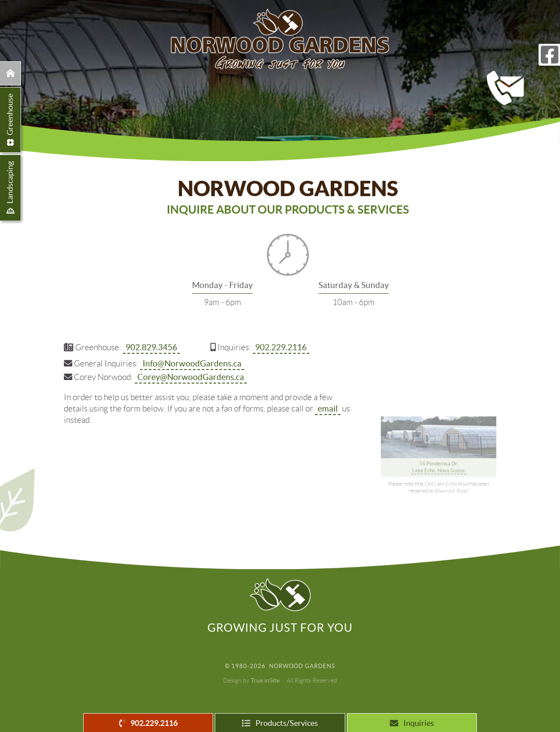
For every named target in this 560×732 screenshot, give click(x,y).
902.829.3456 (151, 347)
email (328, 408)
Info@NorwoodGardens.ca (192, 363)
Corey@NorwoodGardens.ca (191, 377)
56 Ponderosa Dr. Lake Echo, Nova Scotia (439, 439)
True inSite (265, 680)
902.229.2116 (281, 347)
